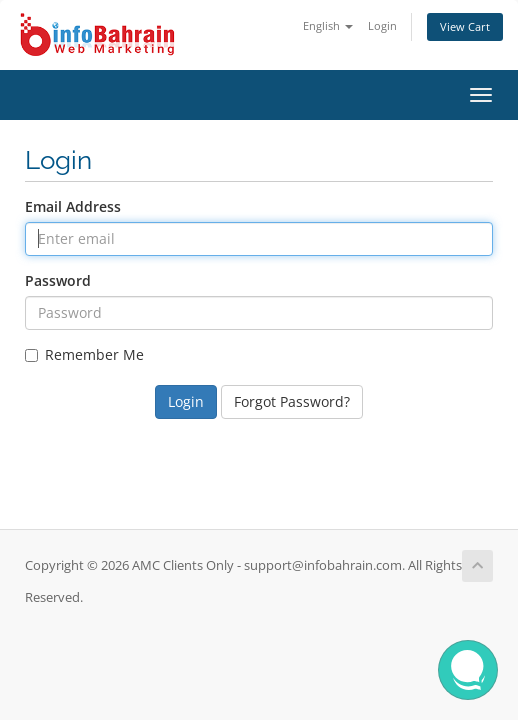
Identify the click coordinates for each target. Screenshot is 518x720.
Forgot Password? (292, 401)
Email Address (73, 206)
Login (382, 25)
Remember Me (84, 354)
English (328, 25)
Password (58, 280)
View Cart (465, 26)
